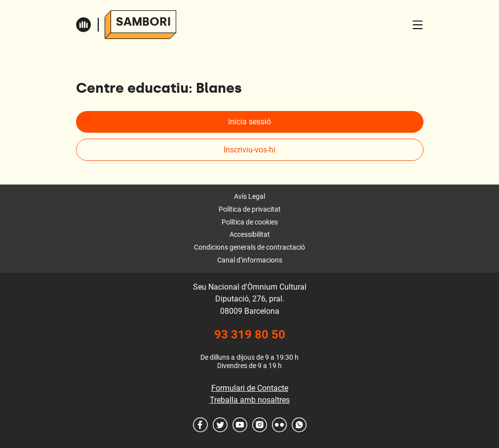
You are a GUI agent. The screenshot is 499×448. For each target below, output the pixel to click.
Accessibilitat (250, 234)
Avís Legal (249, 196)
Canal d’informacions (250, 260)
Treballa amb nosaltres (250, 400)
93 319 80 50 (250, 335)
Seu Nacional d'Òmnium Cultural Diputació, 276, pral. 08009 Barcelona (250, 299)
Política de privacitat (250, 209)
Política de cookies (250, 222)
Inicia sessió (249, 122)
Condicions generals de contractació (249, 247)
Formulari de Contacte (250, 388)
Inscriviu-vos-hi (249, 150)
